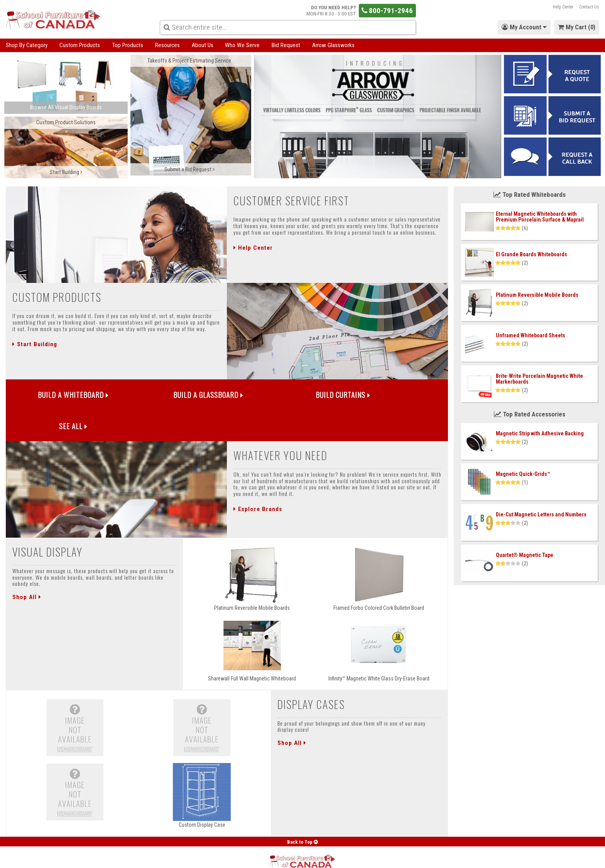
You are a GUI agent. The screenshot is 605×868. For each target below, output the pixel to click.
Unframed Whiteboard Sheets (531, 335)
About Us (203, 45)
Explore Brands (258, 481)
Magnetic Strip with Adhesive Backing (540, 433)
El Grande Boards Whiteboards (531, 254)
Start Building (35, 344)
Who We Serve (242, 45)
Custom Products (80, 45)
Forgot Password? (57, 858)
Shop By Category (27, 45)
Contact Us (589, 7)
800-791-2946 (387, 11)
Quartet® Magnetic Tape (525, 555)
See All (393, 396)
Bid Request (286, 45)
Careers (203, 858)
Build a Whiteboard (61, 396)
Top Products (128, 45)
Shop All (27, 569)
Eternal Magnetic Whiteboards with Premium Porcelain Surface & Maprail (540, 217)
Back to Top (302, 813)
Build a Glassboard (172, 396)
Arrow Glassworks (333, 45)
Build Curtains (282, 396)
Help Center (563, 7)
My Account (17, 858)
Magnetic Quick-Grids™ (523, 474)
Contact (119, 858)
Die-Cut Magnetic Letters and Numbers (541, 514)
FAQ (183, 858)
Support (144, 858)
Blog (166, 858)
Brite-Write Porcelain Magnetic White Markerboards (539, 379)
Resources (167, 45)
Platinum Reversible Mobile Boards (537, 295)
